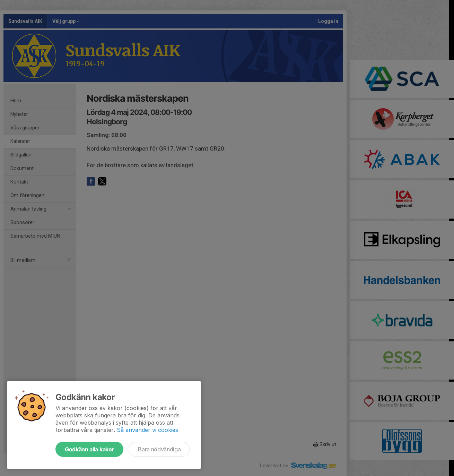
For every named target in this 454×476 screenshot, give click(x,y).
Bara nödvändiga (159, 449)
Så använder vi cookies (147, 430)
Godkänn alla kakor (89, 449)
